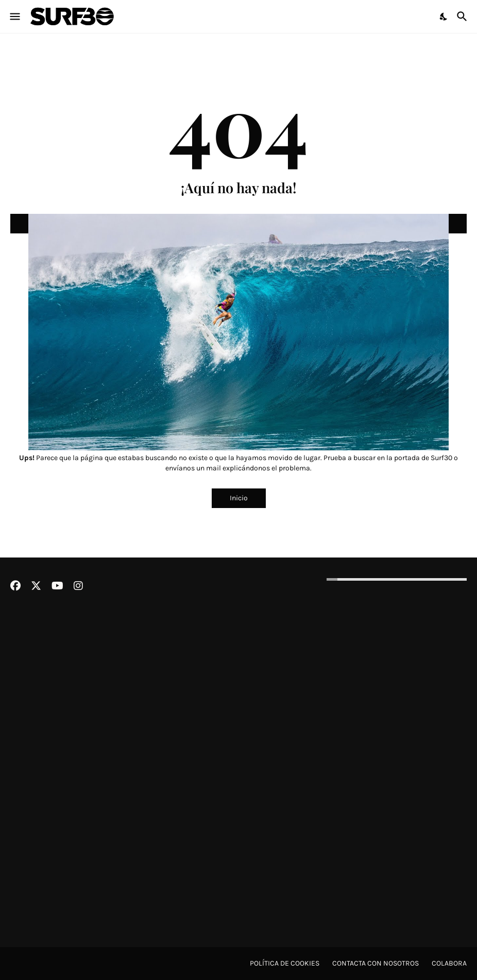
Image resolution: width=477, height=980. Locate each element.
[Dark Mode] (444, 16)
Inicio (239, 498)
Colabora (449, 963)
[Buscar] (463, 16)
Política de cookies (285, 963)
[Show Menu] (14, 16)
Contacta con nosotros (376, 963)
